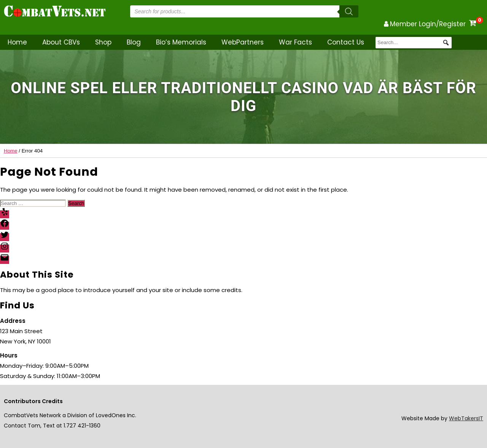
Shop (103, 42)
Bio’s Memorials (181, 42)
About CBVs (61, 42)
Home (17, 42)
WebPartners (243, 42)
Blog (134, 42)
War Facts (295, 42)
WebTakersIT (466, 418)
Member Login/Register (428, 24)
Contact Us (346, 42)
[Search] (349, 11)
